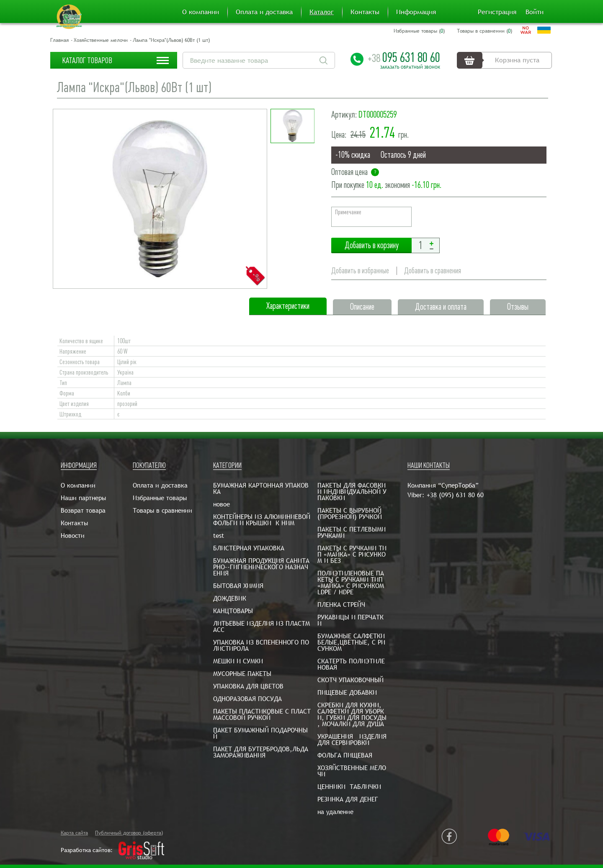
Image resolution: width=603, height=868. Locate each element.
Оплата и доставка (264, 12)
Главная (59, 40)
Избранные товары (160, 498)
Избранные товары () (419, 31)
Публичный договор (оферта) (129, 833)
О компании (201, 12)
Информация (416, 12)
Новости (73, 535)
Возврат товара (83, 510)
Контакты (365, 12)
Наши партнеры (83, 498)
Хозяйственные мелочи (101, 40)
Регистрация (497, 12)
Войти (535, 12)
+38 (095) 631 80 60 (455, 495)
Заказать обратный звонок (410, 67)
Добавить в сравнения (433, 271)
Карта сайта (74, 833)
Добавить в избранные (360, 271)
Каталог (322, 12)
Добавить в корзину (371, 245)
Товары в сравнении (162, 510)
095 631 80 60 (404, 57)
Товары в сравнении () (484, 31)
